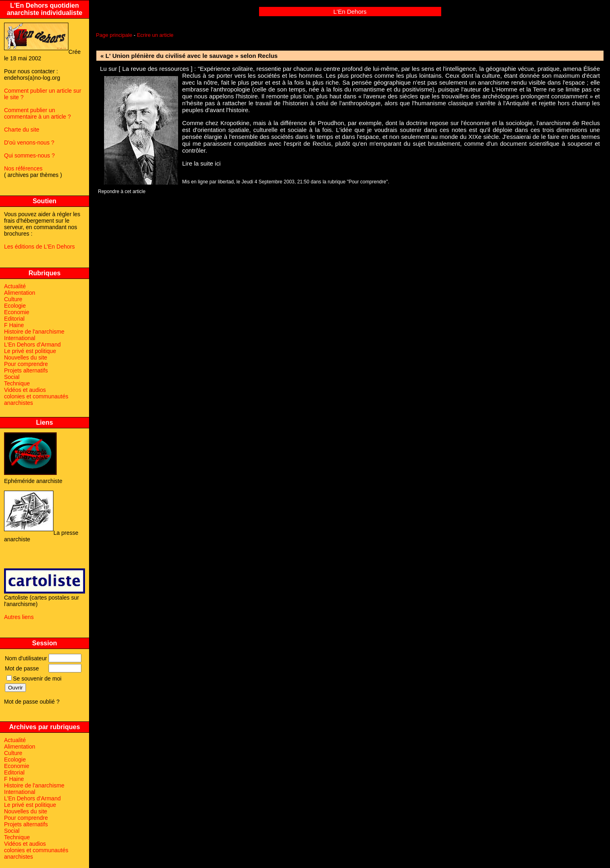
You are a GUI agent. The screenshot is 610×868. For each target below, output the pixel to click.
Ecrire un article (155, 35)
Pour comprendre (26, 364)
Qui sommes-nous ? (29, 155)
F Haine (14, 325)
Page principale (114, 35)
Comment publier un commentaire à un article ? (37, 113)
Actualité (15, 286)
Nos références (23, 168)
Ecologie (15, 306)
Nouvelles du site (26, 357)
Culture (13, 299)
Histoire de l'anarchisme (34, 332)
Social (12, 377)
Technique (17, 383)
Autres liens (19, 617)
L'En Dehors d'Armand (32, 345)
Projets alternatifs (26, 370)
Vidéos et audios (25, 390)
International (20, 338)
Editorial (14, 319)
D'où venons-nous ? (29, 143)
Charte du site (22, 130)
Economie (17, 312)
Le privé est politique (30, 351)
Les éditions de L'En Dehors (39, 247)
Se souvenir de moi (34, 679)
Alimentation (20, 293)
